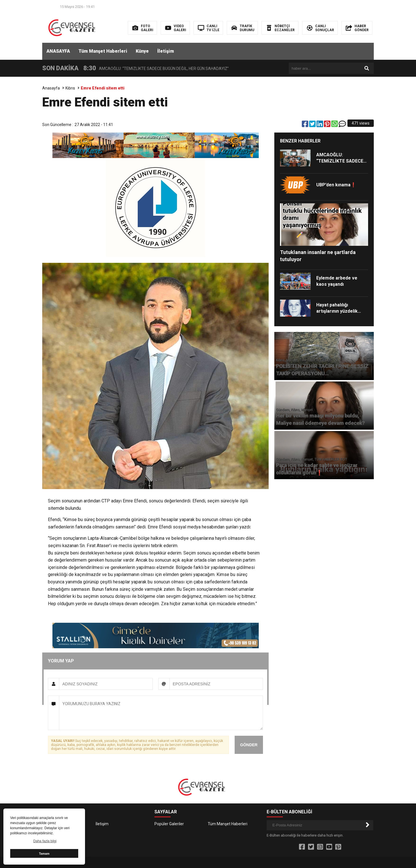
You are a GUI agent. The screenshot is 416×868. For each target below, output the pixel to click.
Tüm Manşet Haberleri (103, 51)
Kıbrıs (70, 88)
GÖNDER (249, 745)
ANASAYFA (58, 51)
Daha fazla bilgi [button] (45, 841)
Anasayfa (51, 88)
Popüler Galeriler (169, 824)
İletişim (166, 51)
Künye (142, 51)
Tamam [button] (44, 854)
